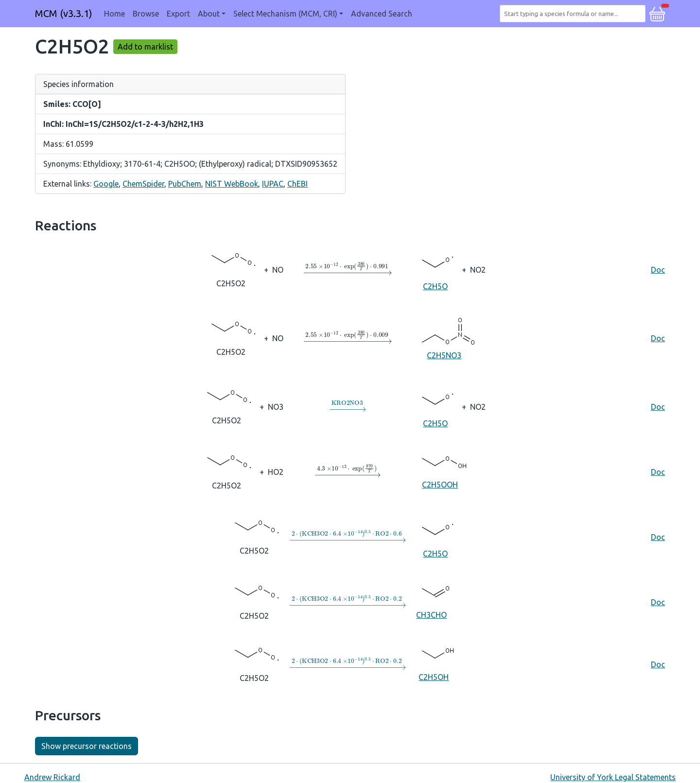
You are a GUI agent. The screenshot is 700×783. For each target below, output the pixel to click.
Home (114, 14)
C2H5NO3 (444, 338)
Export (178, 14)
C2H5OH (434, 664)
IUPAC (273, 184)
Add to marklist (145, 47)
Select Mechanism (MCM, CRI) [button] (285, 14)
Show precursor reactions (87, 746)
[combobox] (575, 14)
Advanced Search (382, 14)
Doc (658, 270)
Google (106, 184)
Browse (146, 14)
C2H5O (435, 269)
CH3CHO (431, 601)
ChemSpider (143, 184)
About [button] (209, 14)
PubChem (185, 184)
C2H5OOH (440, 471)
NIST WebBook (232, 184)
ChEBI (297, 184)
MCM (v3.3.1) (64, 13)
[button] (657, 13)
